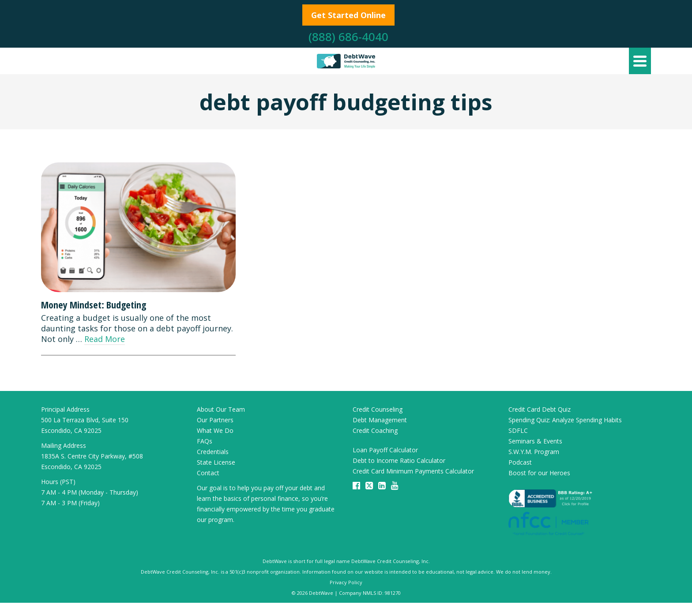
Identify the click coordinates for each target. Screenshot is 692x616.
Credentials (213, 452)
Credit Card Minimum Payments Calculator (413, 471)
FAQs (205, 441)
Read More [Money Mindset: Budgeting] (105, 339)
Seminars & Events (535, 441)
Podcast (520, 462)
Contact (208, 473)
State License (216, 462)
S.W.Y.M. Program (534, 452)
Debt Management (380, 420)
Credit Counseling (378, 409)
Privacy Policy (346, 582)
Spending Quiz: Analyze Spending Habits (565, 420)
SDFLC (518, 430)
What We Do (215, 430)
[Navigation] (640, 61)
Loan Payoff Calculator (385, 450)
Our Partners (215, 420)
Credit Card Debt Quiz (540, 409)
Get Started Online (348, 15)
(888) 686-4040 (348, 37)
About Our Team (221, 409)
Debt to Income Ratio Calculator (399, 460)
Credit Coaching (375, 430)
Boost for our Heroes (539, 473)
